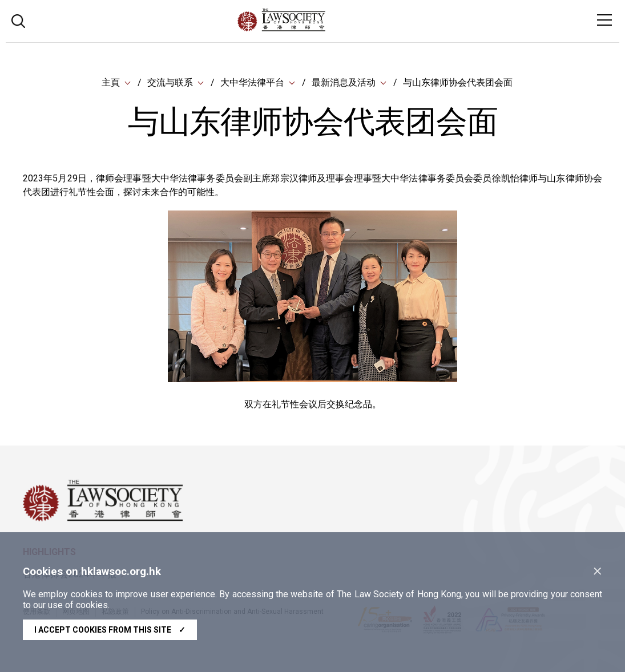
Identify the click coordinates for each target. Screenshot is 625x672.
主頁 (111, 82)
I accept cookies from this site (110, 630)
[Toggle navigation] (604, 20)
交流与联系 (170, 82)
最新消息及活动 (344, 82)
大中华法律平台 (252, 82)
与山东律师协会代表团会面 (458, 82)
